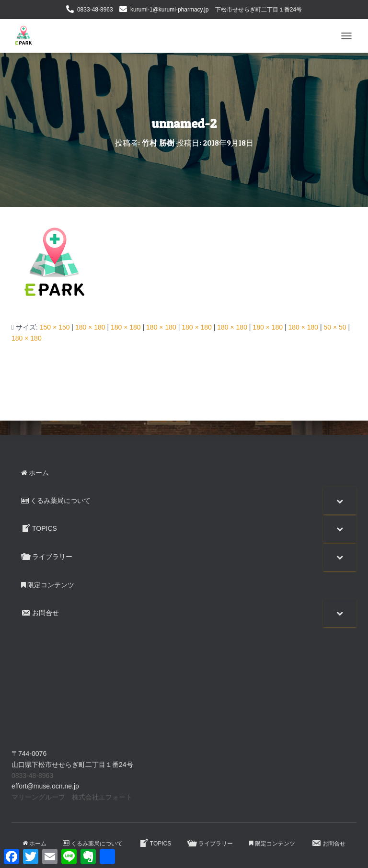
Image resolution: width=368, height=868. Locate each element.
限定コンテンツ (272, 844)
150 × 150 (55, 327)
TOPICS (155, 843)
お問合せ (328, 843)
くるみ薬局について (93, 844)
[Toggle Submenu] (340, 501)
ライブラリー (210, 843)
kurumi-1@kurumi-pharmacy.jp (169, 10)
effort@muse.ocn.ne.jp (45, 786)
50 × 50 (335, 327)
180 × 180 (90, 327)
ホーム (34, 844)
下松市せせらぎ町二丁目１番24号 (259, 10)
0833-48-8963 (95, 10)
